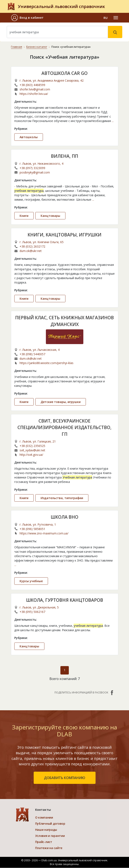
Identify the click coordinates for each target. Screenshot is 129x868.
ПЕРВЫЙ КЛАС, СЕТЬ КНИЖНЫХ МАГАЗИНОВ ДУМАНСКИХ (64, 321)
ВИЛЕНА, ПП (64, 156)
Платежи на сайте (49, 848)
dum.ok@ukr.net (31, 251)
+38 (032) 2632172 (32, 246)
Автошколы (29, 137)
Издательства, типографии (62, 498)
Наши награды (46, 830)
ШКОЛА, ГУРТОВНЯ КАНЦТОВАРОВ (65, 600)
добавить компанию (65, 778)
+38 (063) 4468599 (32, 85)
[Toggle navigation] (116, 18)
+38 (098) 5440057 (32, 354)
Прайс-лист (44, 842)
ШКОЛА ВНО (65, 517)
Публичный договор (50, 824)
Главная (16, 47)
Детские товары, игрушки (61, 402)
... (113, 121)
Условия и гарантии (50, 836)
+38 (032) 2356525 (32, 446)
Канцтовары (50, 215)
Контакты (43, 810)
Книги (24, 215)
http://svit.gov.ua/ (31, 455)
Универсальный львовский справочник (61, 6)
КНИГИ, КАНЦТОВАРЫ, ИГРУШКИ (65, 235)
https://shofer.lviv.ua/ (34, 94)
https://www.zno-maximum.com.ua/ (44, 533)
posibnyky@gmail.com (35, 172)
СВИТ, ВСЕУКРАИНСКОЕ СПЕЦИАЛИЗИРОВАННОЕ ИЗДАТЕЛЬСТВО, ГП (64, 427)
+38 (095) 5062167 (32, 612)
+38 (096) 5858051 (32, 529)
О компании (44, 818)
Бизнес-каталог (37, 47)
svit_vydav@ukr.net (32, 450)
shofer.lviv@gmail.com (35, 89)
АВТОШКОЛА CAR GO (65, 73)
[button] (27, 18)
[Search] (57, 32)
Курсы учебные (31, 581)
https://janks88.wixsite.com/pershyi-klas (47, 363)
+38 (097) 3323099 (32, 168)
